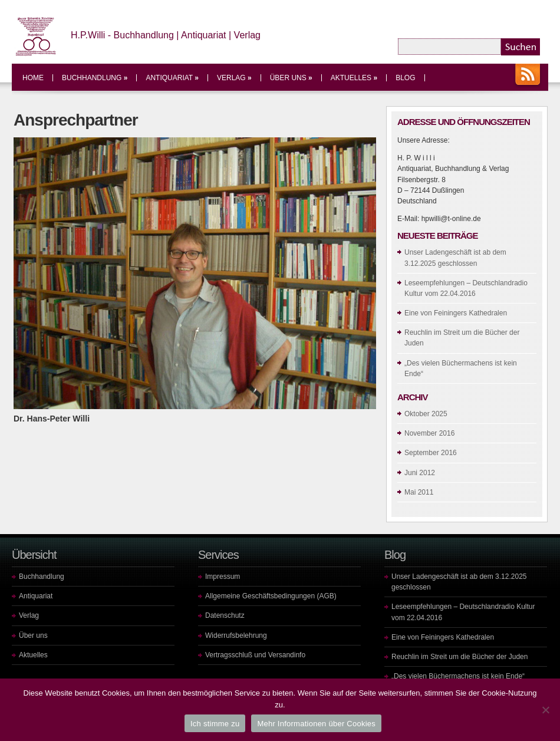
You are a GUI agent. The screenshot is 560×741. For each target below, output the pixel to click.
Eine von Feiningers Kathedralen (456, 313)
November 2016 (429, 433)
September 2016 (431, 453)
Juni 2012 (420, 473)
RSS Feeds (528, 76)
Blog (405, 78)
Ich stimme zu (215, 724)
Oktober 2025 (426, 414)
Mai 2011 (419, 492)
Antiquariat (172, 78)
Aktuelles (354, 78)
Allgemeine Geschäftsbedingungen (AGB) (271, 596)
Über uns (291, 78)
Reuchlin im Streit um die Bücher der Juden (459, 657)
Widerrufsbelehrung (236, 635)
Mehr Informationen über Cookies (316, 724)
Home (33, 78)
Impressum (223, 577)
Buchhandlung (95, 78)
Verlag (234, 78)
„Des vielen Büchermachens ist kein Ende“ (458, 676)
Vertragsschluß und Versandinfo (255, 655)
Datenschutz (225, 615)
